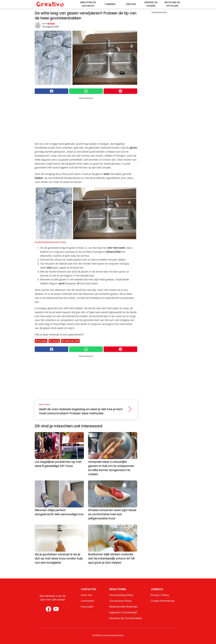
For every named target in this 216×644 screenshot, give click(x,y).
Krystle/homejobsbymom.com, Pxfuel (50, 242)
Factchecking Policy (121, 595)
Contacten (87, 601)
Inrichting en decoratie (88, 4)
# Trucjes (41, 341)
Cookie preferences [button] (163, 601)
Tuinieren (110, 4)
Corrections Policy (120, 601)
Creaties (131, 4)
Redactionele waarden (123, 607)
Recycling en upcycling (172, 4)
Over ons (87, 595)
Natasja (51, 24)
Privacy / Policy (160, 595)
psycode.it (87, 607)
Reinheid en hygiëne (151, 4)
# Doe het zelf (70, 341)
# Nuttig (54, 341)
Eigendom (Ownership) (123, 612)
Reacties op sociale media (126, 618)
